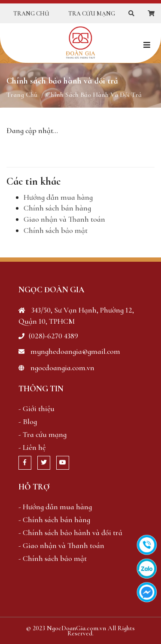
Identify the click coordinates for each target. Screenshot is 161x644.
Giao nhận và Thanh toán (64, 219)
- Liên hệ (32, 447)
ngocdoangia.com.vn (56, 368)
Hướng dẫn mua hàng (58, 197)
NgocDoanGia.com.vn (76, 628)
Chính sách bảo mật (56, 230)
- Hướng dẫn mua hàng (55, 507)
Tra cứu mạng (92, 14)
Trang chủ (31, 14)
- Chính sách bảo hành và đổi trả (70, 533)
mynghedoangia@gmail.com (69, 351)
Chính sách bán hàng (57, 208)
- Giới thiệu (36, 409)
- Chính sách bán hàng (54, 520)
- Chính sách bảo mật (53, 558)
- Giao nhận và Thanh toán (61, 545)
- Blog (28, 421)
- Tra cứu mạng (43, 434)
